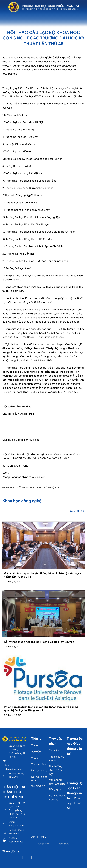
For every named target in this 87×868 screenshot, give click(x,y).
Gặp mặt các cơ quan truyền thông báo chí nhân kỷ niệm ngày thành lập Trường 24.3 (43, 575)
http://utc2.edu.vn (17, 842)
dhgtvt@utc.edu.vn (14, 769)
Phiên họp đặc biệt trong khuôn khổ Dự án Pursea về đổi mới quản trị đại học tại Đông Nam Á (42, 709)
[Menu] (4, 7)
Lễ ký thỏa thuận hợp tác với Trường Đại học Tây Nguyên (39, 642)
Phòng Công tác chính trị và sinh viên (24, 477)
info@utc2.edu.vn (17, 826)
